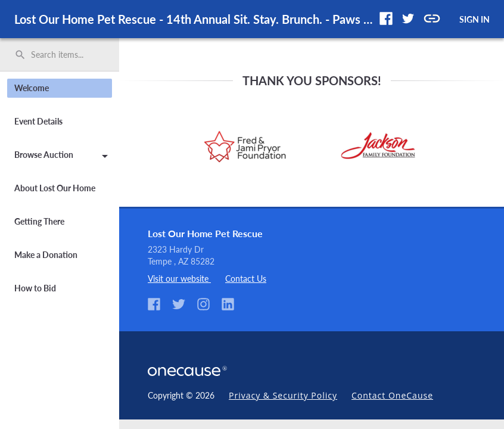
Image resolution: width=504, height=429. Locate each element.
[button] (386, 18)
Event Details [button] (38, 121)
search (20, 55)
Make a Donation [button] (46, 255)
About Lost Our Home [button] (55, 188)
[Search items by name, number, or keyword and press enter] (64, 55)
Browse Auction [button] (63, 157)
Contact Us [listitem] (246, 279)
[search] (60, 55)
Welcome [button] (32, 88)
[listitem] (159, 305)
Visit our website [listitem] (179, 279)
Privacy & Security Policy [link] (283, 395)
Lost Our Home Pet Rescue (205, 233)
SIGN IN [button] (475, 19)
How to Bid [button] (35, 288)
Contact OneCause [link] (392, 395)
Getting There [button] (39, 221)
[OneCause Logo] (189, 369)
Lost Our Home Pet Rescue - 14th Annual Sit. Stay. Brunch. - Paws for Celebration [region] (195, 19)
